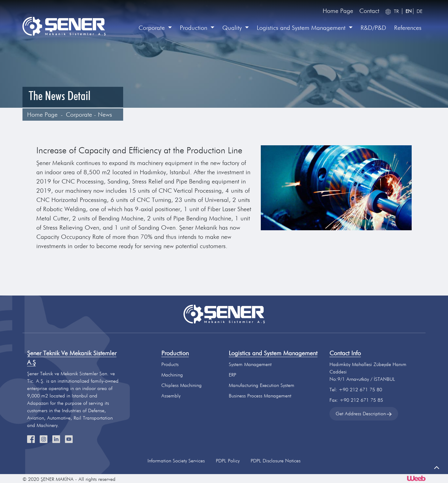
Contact (369, 11)
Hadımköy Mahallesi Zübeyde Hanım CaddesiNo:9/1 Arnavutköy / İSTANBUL (368, 372)
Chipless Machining (182, 385)
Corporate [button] (153, 28)
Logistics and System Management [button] (302, 28)
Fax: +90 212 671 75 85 (356, 400)
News (105, 115)
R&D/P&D (373, 28)
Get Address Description (364, 414)
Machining (172, 375)
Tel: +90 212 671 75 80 (356, 390)
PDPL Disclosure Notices (276, 461)
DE (420, 11)
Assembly (171, 396)
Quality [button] (233, 28)
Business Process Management (260, 396)
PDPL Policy (228, 461)
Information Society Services (176, 461)
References (408, 28)
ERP (232, 375)
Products (170, 364)
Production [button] (194, 28)
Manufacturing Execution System (262, 385)
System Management (250, 364)
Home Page (338, 11)
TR (396, 11)
